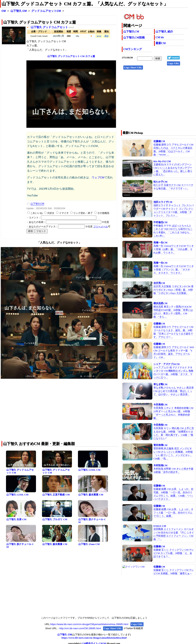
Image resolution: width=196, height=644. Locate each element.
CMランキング (133, 49)
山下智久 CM (19, 11)
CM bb (160, 37)
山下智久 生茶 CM (16, 519)
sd (100, 36)
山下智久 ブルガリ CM (55, 519)
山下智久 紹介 (164, 32)
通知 (106, 36)
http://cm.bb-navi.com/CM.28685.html (80, 628)
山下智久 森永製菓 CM (91, 495)
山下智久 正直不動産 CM (56, 495)
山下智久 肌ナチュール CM (92, 521)
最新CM (161, 43)
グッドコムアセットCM (46, 11)
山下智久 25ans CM (89, 544)
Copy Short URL (133, 67)
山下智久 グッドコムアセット (49, 27)
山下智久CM (131, 32)
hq (98, 36)
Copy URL (174, 63)
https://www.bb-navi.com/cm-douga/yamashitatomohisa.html (94, 638)
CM (4, 11)
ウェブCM (98, 177)
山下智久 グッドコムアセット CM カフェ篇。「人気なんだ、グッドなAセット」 (85, 4)
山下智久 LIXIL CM (89, 470)
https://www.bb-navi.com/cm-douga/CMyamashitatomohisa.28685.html (89, 624)
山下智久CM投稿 (134, 38)
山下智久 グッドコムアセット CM (20, 471)
